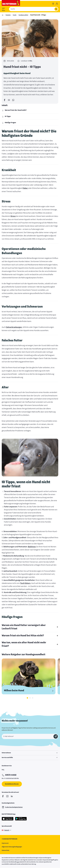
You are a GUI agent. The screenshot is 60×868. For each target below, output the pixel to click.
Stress (13, 216)
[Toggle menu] (3, 9)
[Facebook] (3, 796)
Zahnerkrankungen (14, 327)
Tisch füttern (25, 583)
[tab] (27, 698)
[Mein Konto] (57, 4)
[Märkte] (53, 4)
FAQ (3, 770)
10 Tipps (6, 116)
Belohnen (32, 547)
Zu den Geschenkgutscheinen (12, 807)
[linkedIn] (12, 796)
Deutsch (7, 830)
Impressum (5, 843)
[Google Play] (21, 819)
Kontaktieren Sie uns (12, 784)
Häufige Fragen (9, 123)
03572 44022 (11, 775)
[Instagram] (7, 796)
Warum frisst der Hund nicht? (14, 110)
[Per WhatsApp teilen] (13, 100)
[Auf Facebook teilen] (5, 100)
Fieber (25, 188)
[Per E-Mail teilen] (9, 100)
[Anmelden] (56, 736)
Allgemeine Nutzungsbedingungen (12, 847)
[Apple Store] (8, 819)
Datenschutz (5, 850)
